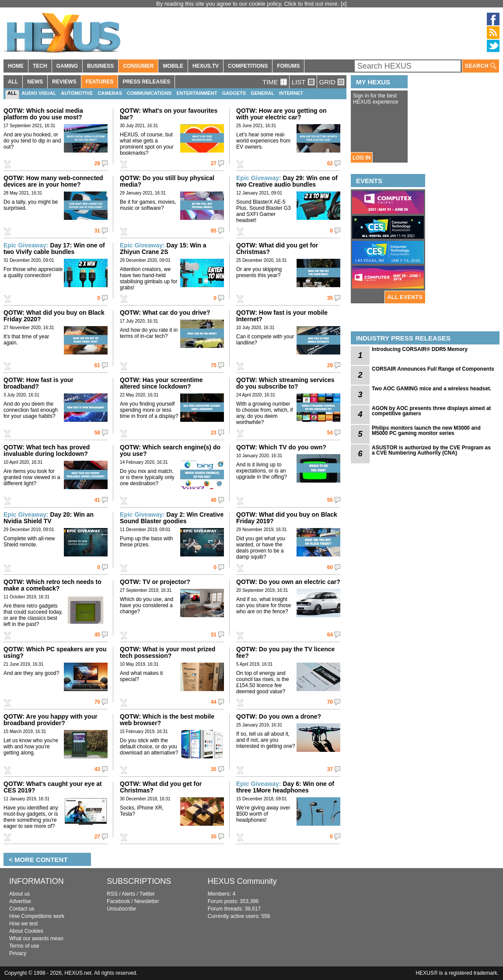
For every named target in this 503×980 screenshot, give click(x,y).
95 (214, 231)
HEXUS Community (242, 881)
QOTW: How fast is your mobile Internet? (282, 316)
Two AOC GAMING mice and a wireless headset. (431, 389)
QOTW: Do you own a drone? (279, 716)
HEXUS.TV (206, 66)
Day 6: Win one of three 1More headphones (285, 787)
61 (97, 365)
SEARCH (481, 66)
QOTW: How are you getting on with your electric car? (281, 114)
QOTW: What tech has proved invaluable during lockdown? (47, 450)
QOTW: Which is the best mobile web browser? (167, 720)
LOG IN (362, 158)
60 (330, 567)
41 (97, 500)
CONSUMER (138, 66)
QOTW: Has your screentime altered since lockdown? (161, 383)
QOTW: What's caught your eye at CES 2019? (53, 787)
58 (97, 433)
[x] (344, 4)
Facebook (118, 901)
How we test (23, 924)
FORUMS (288, 66)
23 (214, 433)
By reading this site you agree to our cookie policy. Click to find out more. (248, 4)
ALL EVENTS (405, 297)
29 (330, 365)
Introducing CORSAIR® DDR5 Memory (420, 349)
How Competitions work (37, 916)
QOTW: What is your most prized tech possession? (168, 652)
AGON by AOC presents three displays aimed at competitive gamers (431, 411)
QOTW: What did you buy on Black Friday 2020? (54, 316)
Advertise (20, 901)
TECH (40, 66)
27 (214, 163)
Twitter (147, 894)
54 (330, 433)
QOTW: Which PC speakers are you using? (55, 652)
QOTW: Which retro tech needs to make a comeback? (52, 585)
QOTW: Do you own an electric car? (288, 582)
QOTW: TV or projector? (155, 582)
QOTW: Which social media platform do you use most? (43, 114)
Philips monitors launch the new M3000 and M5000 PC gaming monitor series (426, 431)
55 (330, 500)
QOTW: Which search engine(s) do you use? (170, 450)
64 (330, 635)
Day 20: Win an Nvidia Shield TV (49, 518)
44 (214, 702)
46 (214, 500)
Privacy (18, 953)
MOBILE (173, 66)
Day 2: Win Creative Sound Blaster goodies (172, 518)
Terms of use (24, 946)
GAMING (67, 66)
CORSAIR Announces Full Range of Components (433, 369)
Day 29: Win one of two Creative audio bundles (287, 181)
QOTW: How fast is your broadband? (38, 383)
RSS (112, 894)
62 (330, 163)
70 (97, 702)
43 (97, 769)
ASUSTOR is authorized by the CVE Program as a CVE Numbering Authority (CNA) (431, 450)
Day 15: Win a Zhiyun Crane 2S (163, 248)
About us (19, 894)
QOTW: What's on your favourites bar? (169, 114)
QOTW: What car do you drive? (165, 313)
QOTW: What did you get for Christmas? (277, 248)
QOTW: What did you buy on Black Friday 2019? (287, 518)
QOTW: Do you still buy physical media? (167, 181)
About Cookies (26, 931)
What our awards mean (36, 938)
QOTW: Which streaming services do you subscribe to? (285, 383)
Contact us (22, 909)
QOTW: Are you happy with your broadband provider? (51, 720)
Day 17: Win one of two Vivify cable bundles (54, 248)
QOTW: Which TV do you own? (281, 447)
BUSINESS (100, 66)
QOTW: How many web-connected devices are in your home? (53, 181)
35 (330, 298)
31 (97, 231)
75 (214, 365)
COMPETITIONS (248, 66)
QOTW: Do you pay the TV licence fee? (285, 652)
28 (97, 163)
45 (97, 635)
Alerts (128, 894)
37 (330, 769)
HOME (16, 66)
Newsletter (147, 901)
